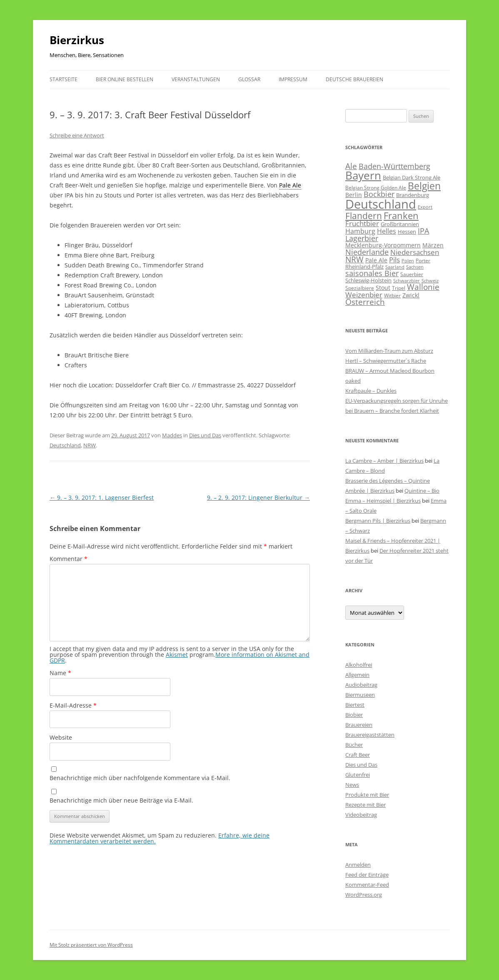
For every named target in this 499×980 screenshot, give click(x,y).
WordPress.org (364, 895)
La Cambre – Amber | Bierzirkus (384, 461)
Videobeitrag (361, 815)
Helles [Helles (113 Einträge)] (387, 231)
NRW (90, 445)
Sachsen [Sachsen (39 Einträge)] (415, 267)
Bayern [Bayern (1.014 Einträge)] (363, 176)
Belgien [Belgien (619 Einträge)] (424, 186)
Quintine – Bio (422, 491)
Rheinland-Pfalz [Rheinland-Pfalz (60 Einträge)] (364, 267)
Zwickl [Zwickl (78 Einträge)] (411, 295)
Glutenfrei (358, 775)
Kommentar (69, 559)
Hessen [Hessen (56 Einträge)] (407, 232)
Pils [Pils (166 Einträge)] (394, 259)
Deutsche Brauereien (354, 79)
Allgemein (357, 675)
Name (60, 673)
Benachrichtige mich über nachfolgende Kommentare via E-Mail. (140, 778)
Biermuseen (360, 695)
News (352, 785)
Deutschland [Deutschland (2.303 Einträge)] (381, 204)
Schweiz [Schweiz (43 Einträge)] (430, 281)
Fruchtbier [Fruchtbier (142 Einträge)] (362, 223)
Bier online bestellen (125, 79)
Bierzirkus (77, 40)
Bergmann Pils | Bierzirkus (378, 521)
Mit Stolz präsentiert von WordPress (91, 945)
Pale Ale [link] (290, 185)
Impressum (293, 79)
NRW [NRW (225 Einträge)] (354, 259)
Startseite (64, 79)
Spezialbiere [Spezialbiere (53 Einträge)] (360, 288)
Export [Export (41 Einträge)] (425, 207)
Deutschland (65, 445)
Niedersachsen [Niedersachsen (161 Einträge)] (415, 252)
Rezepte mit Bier (366, 805)
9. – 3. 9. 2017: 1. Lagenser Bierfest (102, 497)
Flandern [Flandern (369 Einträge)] (364, 216)
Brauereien (359, 725)
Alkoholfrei (359, 665)
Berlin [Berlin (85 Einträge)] (354, 195)
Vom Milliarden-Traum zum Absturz (389, 351)
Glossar (249, 79)
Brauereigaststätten (370, 735)
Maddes (172, 435)
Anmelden (358, 865)
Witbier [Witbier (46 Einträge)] (392, 295)
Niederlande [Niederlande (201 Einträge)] (367, 252)
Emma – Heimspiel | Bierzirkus (383, 501)
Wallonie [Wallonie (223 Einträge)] (423, 287)
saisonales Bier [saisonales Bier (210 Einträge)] (372, 273)
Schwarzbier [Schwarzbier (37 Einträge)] (407, 281)
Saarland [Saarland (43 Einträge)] (395, 267)
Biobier (354, 715)
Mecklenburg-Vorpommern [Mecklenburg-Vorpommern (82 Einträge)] (383, 245)
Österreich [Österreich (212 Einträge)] (365, 302)
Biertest (355, 705)
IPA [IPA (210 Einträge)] (423, 231)
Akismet (177, 655)
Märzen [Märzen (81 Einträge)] (433, 245)
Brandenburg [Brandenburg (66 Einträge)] (413, 195)
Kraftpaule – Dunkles (371, 391)
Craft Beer (358, 755)
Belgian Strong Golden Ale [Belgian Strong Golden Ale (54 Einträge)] (376, 188)
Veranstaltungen (196, 79)
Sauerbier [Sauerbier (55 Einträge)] (412, 274)
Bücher (354, 745)
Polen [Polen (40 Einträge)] (408, 261)
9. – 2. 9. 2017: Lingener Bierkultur (258, 497)
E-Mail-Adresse (73, 705)
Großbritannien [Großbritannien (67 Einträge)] (400, 224)
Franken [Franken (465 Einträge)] (401, 215)
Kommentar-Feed (367, 885)
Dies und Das (205, 435)
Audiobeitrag (361, 685)
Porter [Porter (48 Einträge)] (423, 260)
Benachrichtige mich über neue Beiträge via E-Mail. (121, 800)
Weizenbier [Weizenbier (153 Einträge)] (364, 295)
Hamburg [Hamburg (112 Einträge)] (360, 231)
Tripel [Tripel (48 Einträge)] (399, 288)
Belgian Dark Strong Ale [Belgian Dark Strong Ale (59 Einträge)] (412, 177)
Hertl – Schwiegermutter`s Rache (386, 361)
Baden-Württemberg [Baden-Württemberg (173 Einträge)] (394, 166)
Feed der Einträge (367, 875)
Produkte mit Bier (367, 795)
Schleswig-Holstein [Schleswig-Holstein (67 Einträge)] (368, 280)
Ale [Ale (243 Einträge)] (351, 166)
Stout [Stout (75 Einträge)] (383, 288)
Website (61, 737)
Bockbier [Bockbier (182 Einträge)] (379, 194)
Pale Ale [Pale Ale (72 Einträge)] (376, 260)
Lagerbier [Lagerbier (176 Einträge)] (362, 238)
